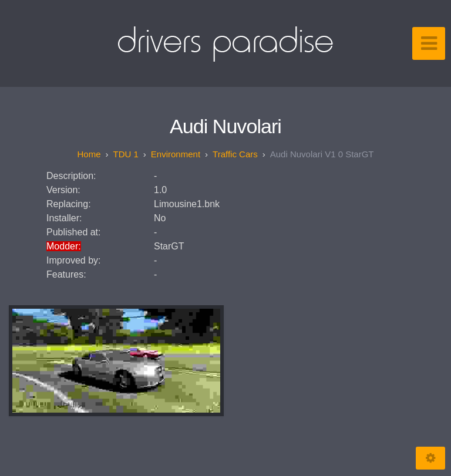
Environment (176, 154)
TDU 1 (126, 154)
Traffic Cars (235, 154)
